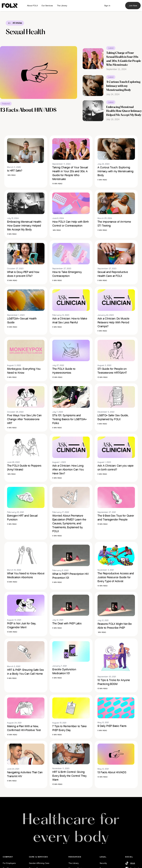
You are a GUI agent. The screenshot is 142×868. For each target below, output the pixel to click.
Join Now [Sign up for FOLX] (133, 6)
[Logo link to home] (11, 6)
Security (103, 863)
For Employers (9, 863)
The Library (74, 863)
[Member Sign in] (107, 6)
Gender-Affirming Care (39, 863)
